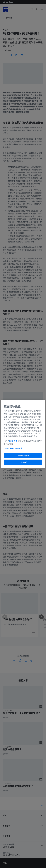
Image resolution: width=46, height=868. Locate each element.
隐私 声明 (13, 441)
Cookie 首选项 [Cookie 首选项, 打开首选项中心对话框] (23, 456)
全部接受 (23, 462)
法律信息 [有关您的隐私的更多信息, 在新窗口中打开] (19, 448)
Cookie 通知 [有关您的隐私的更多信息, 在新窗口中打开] (9, 448)
